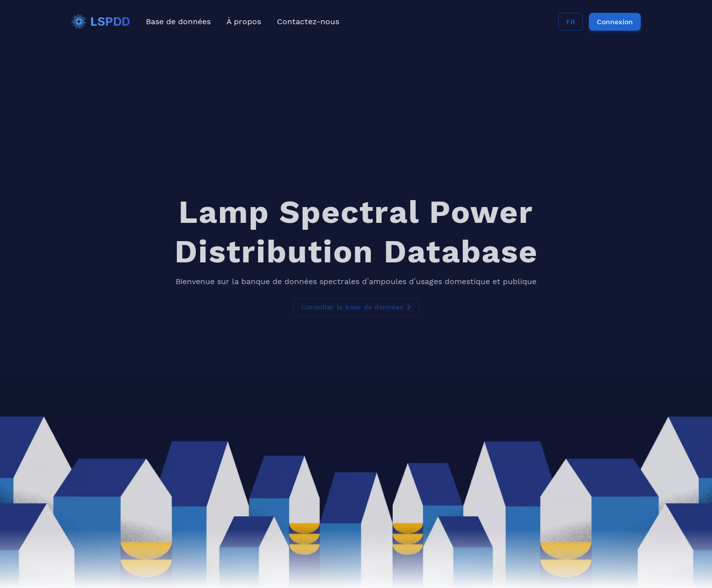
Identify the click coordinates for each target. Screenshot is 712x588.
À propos (244, 21)
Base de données (178, 21)
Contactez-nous (308, 21)
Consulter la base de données (356, 296)
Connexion (615, 22)
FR (571, 22)
